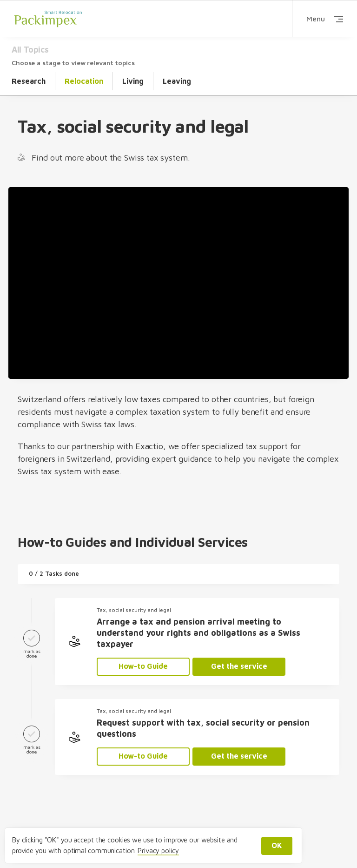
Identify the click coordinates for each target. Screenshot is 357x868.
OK (277, 845)
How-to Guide (143, 666)
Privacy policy (158, 851)
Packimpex (48, 18)
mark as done (32, 642)
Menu (325, 19)
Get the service (239, 666)
